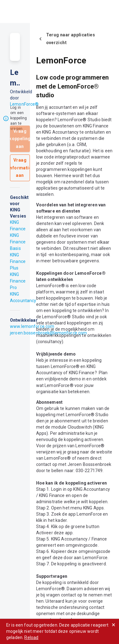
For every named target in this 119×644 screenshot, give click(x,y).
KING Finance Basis (18, 242)
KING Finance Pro (18, 281)
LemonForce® (24, 104)
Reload (31, 637)
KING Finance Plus (18, 261)
